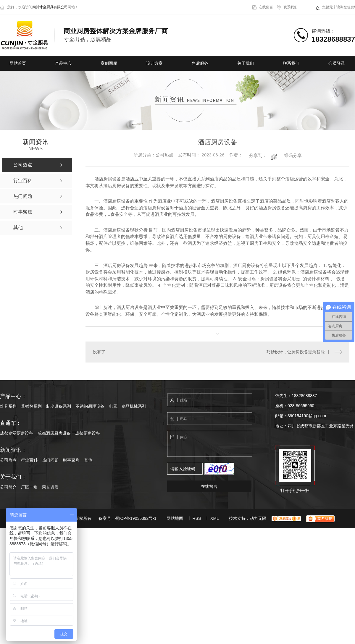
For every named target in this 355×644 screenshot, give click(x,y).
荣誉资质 (50, 487)
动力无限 (258, 518)
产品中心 (63, 63)
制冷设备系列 (59, 406)
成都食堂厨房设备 (17, 433)
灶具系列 (8, 406)
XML (215, 518)
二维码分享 (291, 155)
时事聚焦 (71, 460)
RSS (197, 518)
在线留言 (266, 7)
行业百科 (29, 460)
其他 (88, 460)
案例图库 (109, 63)
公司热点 (8, 460)
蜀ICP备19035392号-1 (136, 518)
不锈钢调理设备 (90, 406)
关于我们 (246, 63)
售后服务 (200, 63)
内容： (210, 444)
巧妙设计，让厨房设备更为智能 (296, 352)
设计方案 (154, 63)
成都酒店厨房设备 (54, 433)
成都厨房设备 (88, 433)
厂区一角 (29, 487)
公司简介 (8, 487)
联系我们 (291, 7)
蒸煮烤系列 (31, 406)
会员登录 (337, 63)
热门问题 (50, 460)
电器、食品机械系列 (128, 406)
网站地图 (175, 518)
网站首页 (18, 63)
